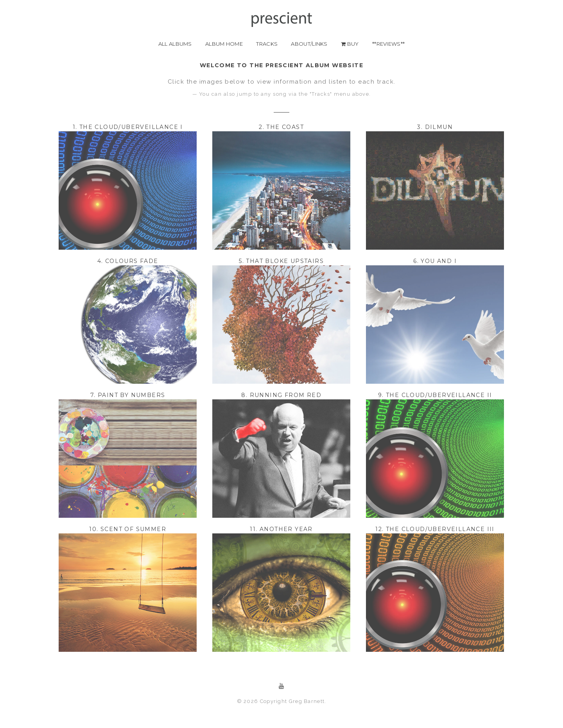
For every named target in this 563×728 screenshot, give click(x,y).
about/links (309, 44)
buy (350, 44)
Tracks (267, 44)
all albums (175, 44)
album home (224, 44)
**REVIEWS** (388, 44)
